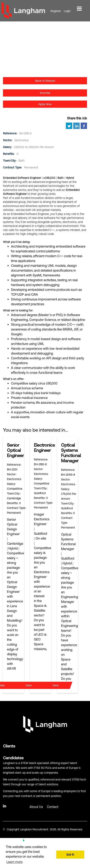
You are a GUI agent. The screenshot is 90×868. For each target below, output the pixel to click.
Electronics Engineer (44, 448)
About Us (36, 807)
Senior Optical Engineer (15, 450)
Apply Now (45, 104)
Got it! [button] (70, 855)
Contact (53, 807)
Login (67, 11)
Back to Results (45, 81)
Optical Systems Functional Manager (71, 453)
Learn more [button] (14, 862)
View (29, 685)
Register (56, 11)
